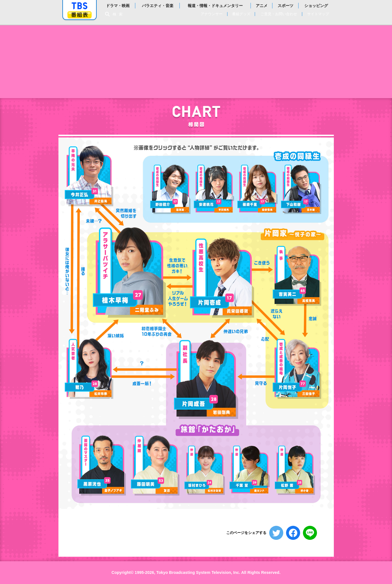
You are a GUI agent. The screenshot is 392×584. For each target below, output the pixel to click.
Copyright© (123, 572)
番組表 (80, 15)
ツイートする (276, 533)
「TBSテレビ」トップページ (80, 6)
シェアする (293, 533)
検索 (119, 14)
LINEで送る (310, 533)
